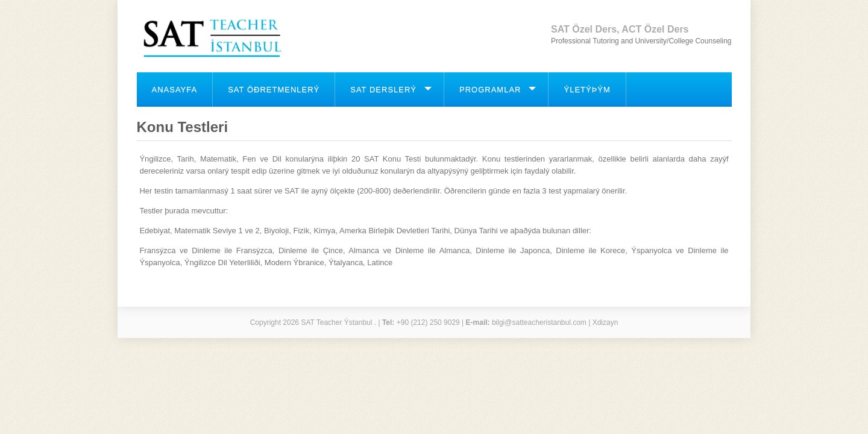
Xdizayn (605, 322)
